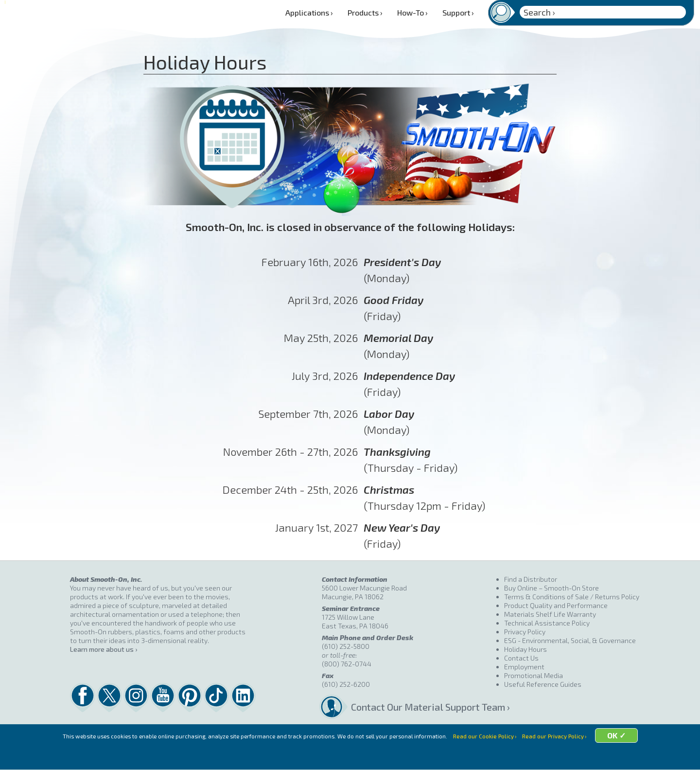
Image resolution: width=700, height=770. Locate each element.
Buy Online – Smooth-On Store (551, 588)
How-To (412, 12)
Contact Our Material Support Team (427, 707)
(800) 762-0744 (347, 664)
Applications (309, 12)
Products (365, 12)
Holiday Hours (525, 649)
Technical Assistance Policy (547, 623)
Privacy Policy (525, 632)
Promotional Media (534, 675)
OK (638, 757)
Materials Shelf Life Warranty (550, 614)
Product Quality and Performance (556, 605)
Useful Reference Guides (543, 684)
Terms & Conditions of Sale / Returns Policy (572, 597)
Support (458, 12)
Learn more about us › (104, 649)
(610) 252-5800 (346, 646)
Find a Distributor (531, 579)
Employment (524, 667)
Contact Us (521, 658)
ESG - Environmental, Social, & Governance (570, 640)
